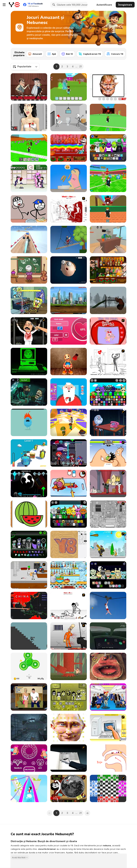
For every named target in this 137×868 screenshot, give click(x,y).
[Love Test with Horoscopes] (29, 758)
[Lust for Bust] (29, 697)
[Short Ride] (69, 239)
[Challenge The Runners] (69, 422)
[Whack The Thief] (108, 514)
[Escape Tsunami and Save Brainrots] (69, 87)
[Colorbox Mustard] (69, 697)
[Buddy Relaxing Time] (69, 361)
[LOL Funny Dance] (69, 728)
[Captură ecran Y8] (90, 54)
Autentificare (104, 5)
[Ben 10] (67, 54)
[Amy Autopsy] (29, 117)
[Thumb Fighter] (108, 453)
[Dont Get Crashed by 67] (108, 209)
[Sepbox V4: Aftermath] (29, 544)
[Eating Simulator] (69, 178)
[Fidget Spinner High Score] (29, 666)
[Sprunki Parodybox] (69, 514)
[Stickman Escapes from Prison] (69, 117)
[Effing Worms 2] (69, 300)
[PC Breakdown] (108, 728)
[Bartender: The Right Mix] (69, 148)
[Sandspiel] (69, 544)
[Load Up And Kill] (69, 636)
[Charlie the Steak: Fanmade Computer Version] (108, 666)
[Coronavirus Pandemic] (29, 606)
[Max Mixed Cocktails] (69, 575)
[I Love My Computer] (108, 361)
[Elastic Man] (69, 270)
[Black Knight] (108, 544)
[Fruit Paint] (29, 514)
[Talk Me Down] (108, 636)
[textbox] (25, 67)
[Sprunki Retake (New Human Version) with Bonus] (108, 148)
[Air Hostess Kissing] (108, 697)
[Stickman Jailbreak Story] (29, 209)
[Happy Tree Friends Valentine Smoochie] (108, 331)
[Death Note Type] (69, 758)
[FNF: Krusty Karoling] (29, 300)
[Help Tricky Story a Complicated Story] (108, 758)
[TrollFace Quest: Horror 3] (29, 392)
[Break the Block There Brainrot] (29, 148)
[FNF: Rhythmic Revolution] (69, 453)
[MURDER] (108, 483)
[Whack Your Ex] (69, 606)
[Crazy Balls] (29, 239)
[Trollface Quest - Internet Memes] (108, 422)
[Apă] (52, 54)
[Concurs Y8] (115, 54)
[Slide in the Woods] (108, 300)
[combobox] (25, 67)
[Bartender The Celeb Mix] (108, 270)
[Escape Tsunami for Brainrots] (108, 117)
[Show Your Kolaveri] (29, 331)
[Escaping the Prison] (29, 575)
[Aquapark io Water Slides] (29, 788)
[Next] (121, 53)
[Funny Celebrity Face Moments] (108, 87)
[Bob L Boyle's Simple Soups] (29, 728)
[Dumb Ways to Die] (29, 422)
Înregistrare (125, 5)
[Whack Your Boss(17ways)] (69, 209)
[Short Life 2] (108, 606)
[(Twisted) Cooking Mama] (69, 483)
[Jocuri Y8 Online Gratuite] (14, 5)
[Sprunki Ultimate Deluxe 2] (108, 392)
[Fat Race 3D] (29, 453)
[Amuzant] (35, 54)
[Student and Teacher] (108, 239)
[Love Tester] (69, 331)
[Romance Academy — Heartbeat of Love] (29, 178)
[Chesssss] (108, 788)
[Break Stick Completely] (29, 636)
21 (80, 66)
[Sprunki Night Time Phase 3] (108, 575)
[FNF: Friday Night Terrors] (29, 483)
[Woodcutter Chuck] (69, 666)
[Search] (53, 5)
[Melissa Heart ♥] (29, 361)
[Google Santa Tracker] (69, 392)
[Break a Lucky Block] (108, 178)
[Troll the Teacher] (29, 270)
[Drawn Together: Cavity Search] (69, 788)
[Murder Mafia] (29, 87)
